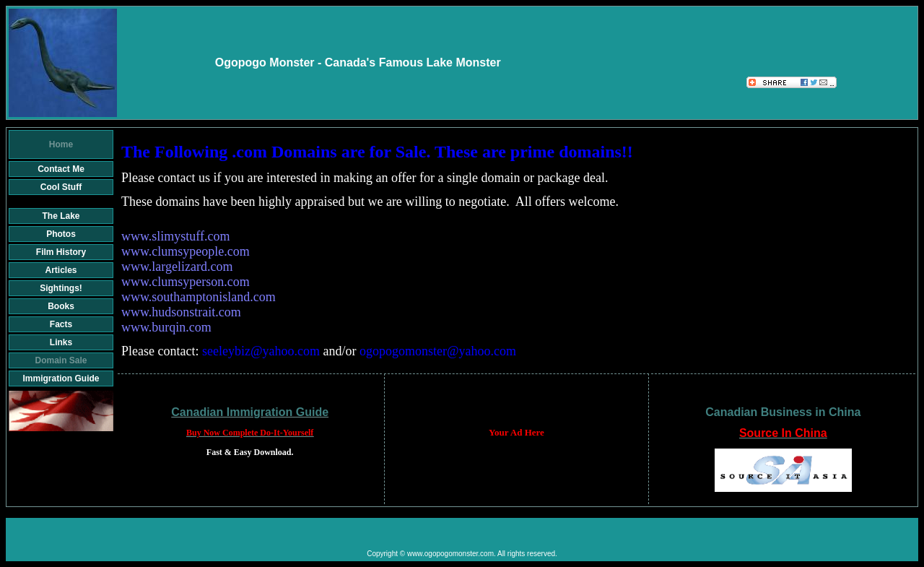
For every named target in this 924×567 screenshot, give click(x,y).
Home (61, 144)
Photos (61, 234)
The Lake (61, 216)
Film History (61, 252)
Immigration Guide (61, 378)
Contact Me (61, 169)
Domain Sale (61, 360)
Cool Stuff (61, 187)
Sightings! (61, 288)
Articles (61, 270)
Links (61, 342)
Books (61, 306)
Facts (61, 324)
